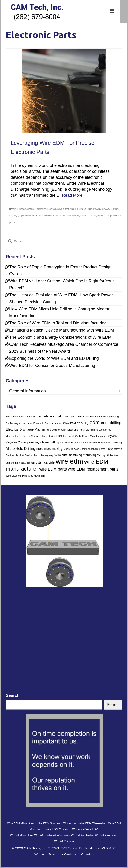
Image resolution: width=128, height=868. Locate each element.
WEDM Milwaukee (21, 835)
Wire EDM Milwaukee (20, 823)
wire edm (49, 216)
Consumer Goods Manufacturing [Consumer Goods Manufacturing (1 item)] (101, 417)
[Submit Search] (9, 241)
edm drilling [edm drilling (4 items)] (111, 423)
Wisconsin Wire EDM (85, 829)
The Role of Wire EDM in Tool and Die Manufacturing (58, 323)
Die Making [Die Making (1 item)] (12, 423)
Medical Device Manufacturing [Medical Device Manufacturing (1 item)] (105, 443)
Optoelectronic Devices (31, 216)
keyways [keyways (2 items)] (35, 442)
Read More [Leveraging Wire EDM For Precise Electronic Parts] (72, 195)
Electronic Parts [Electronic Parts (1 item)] (76, 430)
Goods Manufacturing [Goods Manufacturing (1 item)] (94, 436)
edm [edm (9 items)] (95, 422)
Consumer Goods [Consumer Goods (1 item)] (73, 417)
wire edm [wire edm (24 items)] (69, 461)
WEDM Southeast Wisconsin (52, 835)
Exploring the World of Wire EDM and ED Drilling (54, 358)
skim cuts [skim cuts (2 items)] (61, 455)
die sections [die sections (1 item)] (26, 423)
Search (13, 695)
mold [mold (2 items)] (40, 449)
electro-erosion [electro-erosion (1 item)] (58, 430)
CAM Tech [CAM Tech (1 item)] (35, 417)
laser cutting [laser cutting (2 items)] (51, 442)
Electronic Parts (26, 209)
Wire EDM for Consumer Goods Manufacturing (52, 366)
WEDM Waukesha (82, 835)
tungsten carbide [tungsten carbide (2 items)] (43, 463)
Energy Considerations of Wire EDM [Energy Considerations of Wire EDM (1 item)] (42, 436)
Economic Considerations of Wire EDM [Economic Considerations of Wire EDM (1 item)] (55, 423)
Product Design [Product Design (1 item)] (24, 455)
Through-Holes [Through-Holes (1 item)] (105, 455)
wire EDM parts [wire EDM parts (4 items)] (53, 469)
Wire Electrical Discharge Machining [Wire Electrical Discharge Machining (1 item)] (25, 476)
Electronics (41, 209)
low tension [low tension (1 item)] (66, 443)
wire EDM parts (88, 216)
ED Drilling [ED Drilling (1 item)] (83, 423)
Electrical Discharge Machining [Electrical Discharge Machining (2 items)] (27, 430)
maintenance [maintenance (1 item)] (81, 443)
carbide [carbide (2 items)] (47, 416)
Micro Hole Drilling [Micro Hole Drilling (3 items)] (20, 449)
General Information (28, 391)
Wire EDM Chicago (57, 829)
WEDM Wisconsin (106, 835)
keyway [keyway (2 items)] (112, 436)
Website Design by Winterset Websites (64, 854)
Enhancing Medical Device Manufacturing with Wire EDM (62, 330)
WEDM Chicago (64, 841)
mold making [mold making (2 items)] (53, 449)
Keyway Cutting (110, 209)
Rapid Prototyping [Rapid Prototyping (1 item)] (43, 455)
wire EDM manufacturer (67, 216)
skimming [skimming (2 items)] (75, 455)
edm (14, 209)
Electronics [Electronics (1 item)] (92, 430)
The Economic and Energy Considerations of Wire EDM (60, 337)
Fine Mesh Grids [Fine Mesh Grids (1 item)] (72, 436)
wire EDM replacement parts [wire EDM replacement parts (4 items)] (93, 469)
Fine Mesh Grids (84, 209)
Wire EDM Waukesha (92, 823)
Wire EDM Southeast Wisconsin (56, 823)
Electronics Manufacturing (61, 209)
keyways (14, 216)
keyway (97, 209)
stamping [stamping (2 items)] (90, 455)
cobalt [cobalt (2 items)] (57, 416)
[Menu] (112, 11)
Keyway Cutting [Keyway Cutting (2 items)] (17, 442)
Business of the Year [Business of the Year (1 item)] (17, 417)
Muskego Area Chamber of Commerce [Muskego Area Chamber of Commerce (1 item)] (84, 449)
